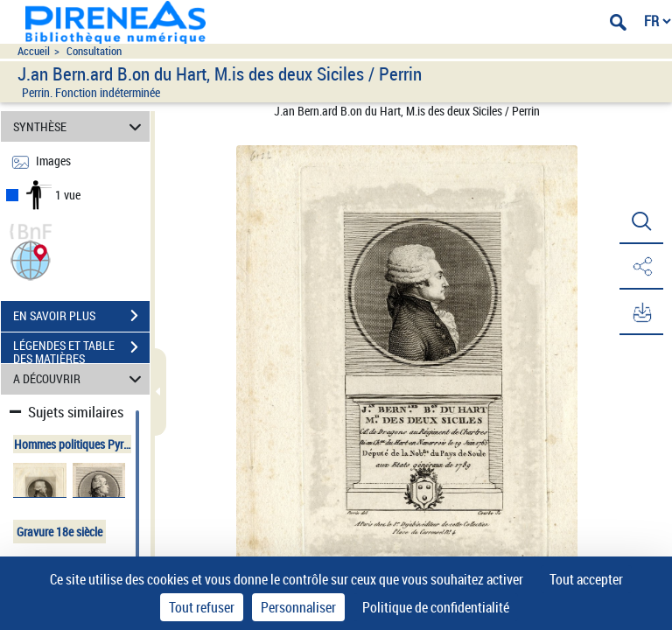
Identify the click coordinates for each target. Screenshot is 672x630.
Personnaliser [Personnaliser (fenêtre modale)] (298, 607)
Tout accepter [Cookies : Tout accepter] (586, 579)
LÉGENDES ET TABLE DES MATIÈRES (81, 349)
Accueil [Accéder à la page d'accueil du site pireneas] (34, 51)
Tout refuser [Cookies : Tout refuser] (202, 607)
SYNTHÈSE (80, 126)
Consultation (94, 51)
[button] (31, 259)
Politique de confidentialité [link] (436, 607)
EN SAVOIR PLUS (81, 316)
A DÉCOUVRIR (80, 379)
